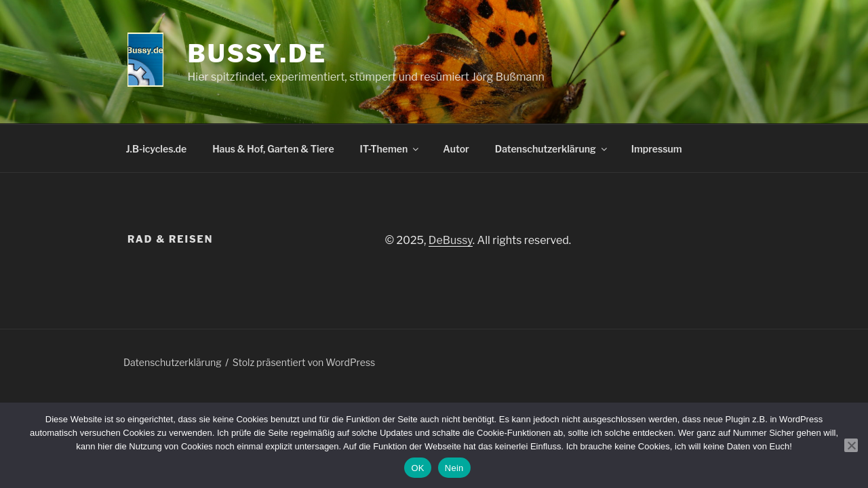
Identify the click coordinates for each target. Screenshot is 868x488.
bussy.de (257, 54)
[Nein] (851, 445)
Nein (454, 468)
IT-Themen (391, 149)
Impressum (657, 149)
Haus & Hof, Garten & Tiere (273, 149)
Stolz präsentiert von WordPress (304, 362)
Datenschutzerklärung (552, 149)
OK (417, 468)
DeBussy (451, 240)
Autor (456, 149)
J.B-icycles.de (157, 149)
